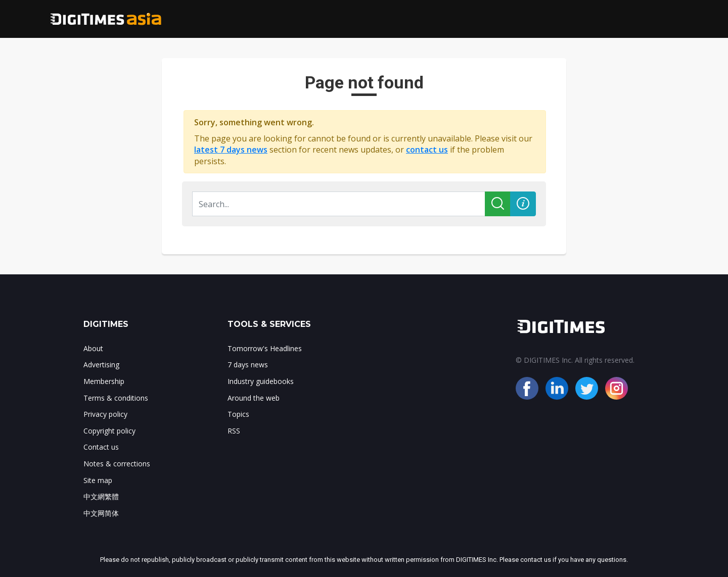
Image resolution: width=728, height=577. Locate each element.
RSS (234, 431)
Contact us (101, 447)
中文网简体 (101, 513)
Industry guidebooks (261, 381)
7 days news (248, 365)
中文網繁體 (101, 496)
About (93, 348)
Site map (98, 480)
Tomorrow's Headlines (265, 348)
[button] (523, 204)
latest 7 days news (231, 150)
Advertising (101, 365)
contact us (427, 150)
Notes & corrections (117, 464)
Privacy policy (105, 414)
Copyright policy (109, 431)
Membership (104, 381)
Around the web (254, 398)
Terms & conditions (116, 398)
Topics (238, 414)
